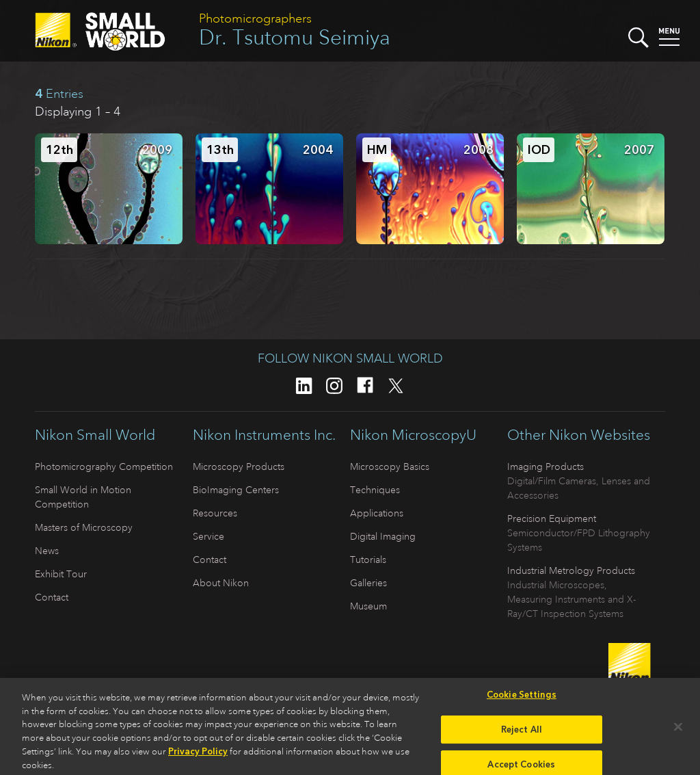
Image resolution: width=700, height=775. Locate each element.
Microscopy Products (239, 467)
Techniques (375, 490)
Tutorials (368, 560)
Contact (52, 597)
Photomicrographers (255, 18)
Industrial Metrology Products (571, 570)
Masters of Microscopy (84, 527)
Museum (368, 606)
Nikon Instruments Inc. (264, 435)
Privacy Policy (198, 756)
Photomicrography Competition (104, 467)
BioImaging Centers (236, 490)
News (47, 551)
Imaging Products (546, 467)
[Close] (678, 731)
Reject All (522, 734)
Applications (377, 513)
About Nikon (221, 583)
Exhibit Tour (61, 574)
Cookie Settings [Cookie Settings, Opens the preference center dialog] (522, 699)
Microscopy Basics (390, 467)
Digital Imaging (383, 536)
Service (208, 536)
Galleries (368, 583)
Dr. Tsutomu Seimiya (295, 37)
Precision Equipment (552, 518)
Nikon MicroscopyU (413, 435)
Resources (215, 513)
